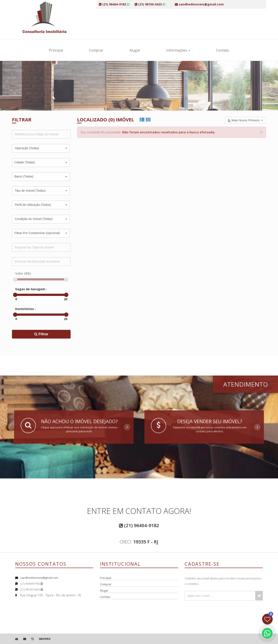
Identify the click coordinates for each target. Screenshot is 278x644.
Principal (56, 50)
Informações (178, 50)
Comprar (96, 50)
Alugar (135, 50)
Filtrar (41, 334)
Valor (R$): (23, 273)
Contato (223, 50)
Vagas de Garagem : (31, 289)
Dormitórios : (25, 309)
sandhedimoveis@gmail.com (39, 578)
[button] (41, 148)
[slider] (15, 279)
